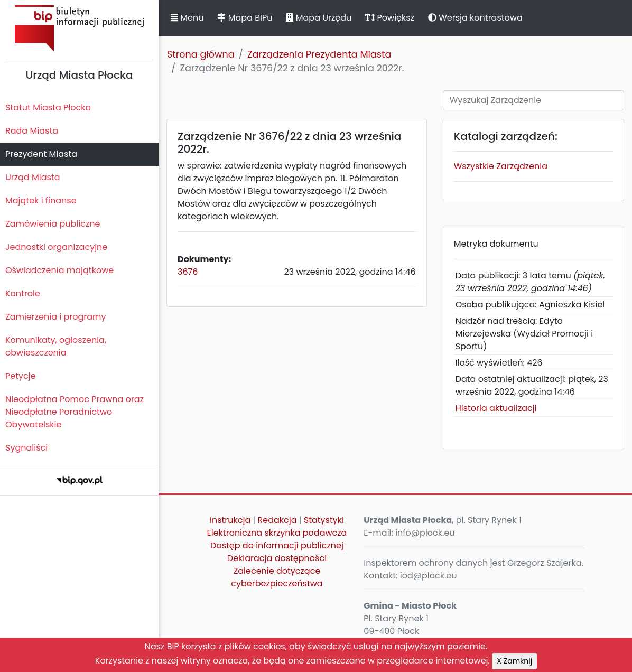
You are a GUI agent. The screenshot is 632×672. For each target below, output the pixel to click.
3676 (188, 272)
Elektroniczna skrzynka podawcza (277, 533)
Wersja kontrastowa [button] (475, 18)
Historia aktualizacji (496, 408)
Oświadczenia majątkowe (59, 270)
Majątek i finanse (41, 200)
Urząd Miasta (32, 177)
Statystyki (324, 520)
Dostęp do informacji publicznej (277, 545)
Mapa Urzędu (319, 18)
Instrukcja (230, 520)
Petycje (21, 376)
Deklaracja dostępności (277, 558)
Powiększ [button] (390, 18)
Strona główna (201, 54)
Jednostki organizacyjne (56, 247)
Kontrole (23, 293)
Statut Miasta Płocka (48, 108)
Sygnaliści (26, 448)
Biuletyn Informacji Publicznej (79, 28)
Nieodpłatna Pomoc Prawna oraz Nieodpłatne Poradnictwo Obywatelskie (75, 412)
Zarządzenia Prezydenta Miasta (319, 54)
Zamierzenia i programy (56, 317)
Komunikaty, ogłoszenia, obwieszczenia (56, 346)
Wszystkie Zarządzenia (501, 166)
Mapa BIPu (245, 18)
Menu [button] (187, 18)
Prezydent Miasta (41, 154)
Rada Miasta (32, 131)
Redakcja (277, 520)
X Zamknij (514, 661)
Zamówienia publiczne (53, 224)
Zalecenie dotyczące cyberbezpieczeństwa (277, 577)
